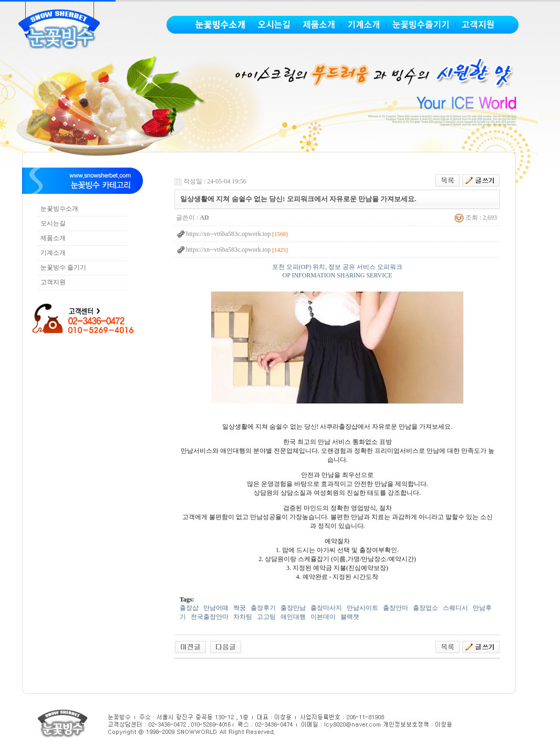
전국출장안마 (210, 617)
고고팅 (266, 617)
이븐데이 (323, 617)
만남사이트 (362, 608)
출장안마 (396, 608)
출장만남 (293, 608)
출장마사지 (326, 608)
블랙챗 (350, 617)
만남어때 (216, 608)
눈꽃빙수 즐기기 (63, 267)
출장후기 (263, 608)
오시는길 (53, 223)
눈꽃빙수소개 (59, 209)
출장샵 (189, 608)
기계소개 (53, 253)
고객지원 (53, 282)
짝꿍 (240, 608)
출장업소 (426, 608)
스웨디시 (455, 608)
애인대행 (293, 617)
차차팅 (243, 617)
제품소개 (53, 238)
